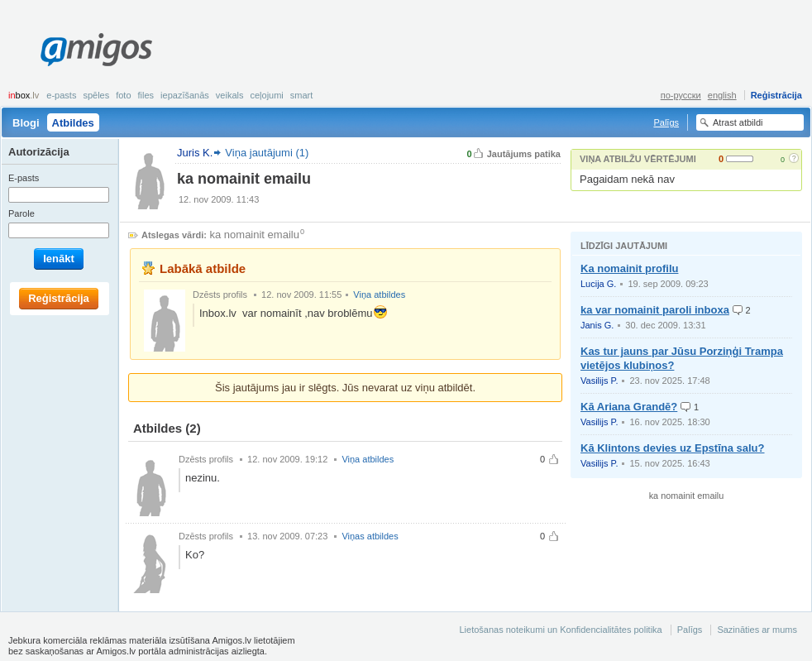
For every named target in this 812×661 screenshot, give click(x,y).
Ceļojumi (266, 95)
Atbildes (73, 123)
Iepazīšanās (185, 95)
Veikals (230, 95)
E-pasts (61, 95)
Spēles (96, 95)
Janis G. (597, 325)
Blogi (26, 123)
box (24, 95)
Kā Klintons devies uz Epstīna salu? (673, 448)
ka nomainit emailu (255, 235)
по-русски (681, 95)
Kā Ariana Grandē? (629, 407)
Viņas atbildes (370, 536)
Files (146, 95)
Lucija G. (598, 284)
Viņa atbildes (379, 295)
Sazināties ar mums (757, 630)
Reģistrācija (776, 95)
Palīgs (666, 122)
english (722, 95)
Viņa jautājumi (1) (267, 153)
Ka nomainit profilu (629, 268)
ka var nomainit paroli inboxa (655, 310)
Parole (21, 213)
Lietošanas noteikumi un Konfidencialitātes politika (560, 630)
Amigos (96, 50)
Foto (123, 95)
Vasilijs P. (599, 381)
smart (302, 95)
